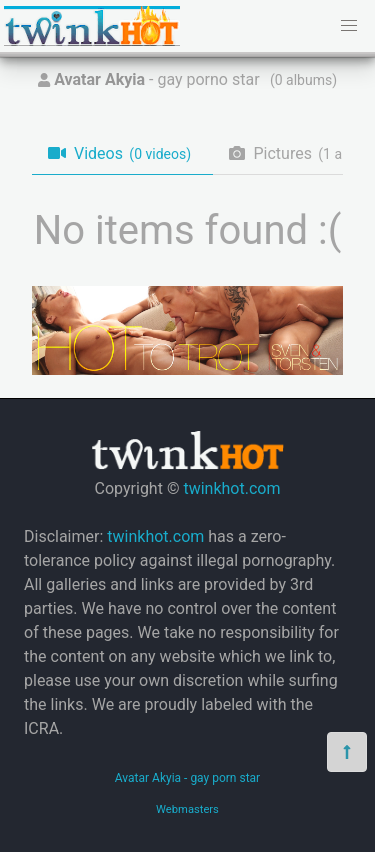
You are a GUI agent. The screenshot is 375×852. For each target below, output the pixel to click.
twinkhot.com (231, 488)
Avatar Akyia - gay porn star (187, 778)
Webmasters (187, 809)
